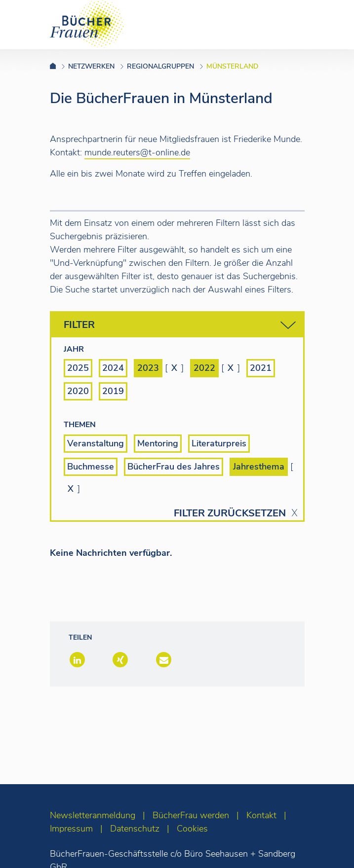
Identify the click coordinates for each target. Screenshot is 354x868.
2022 (204, 368)
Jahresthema (259, 467)
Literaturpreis (219, 443)
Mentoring (158, 443)
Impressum (71, 829)
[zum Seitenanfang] (327, 847)
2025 (78, 368)
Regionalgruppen (160, 66)
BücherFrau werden (191, 815)
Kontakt (261, 815)
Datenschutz (135, 829)
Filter (180, 325)
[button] (76, 661)
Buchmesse (91, 467)
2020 (78, 391)
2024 (113, 368)
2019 (113, 391)
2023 (148, 368)
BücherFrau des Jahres (174, 467)
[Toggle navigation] (331, 24)
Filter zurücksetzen (230, 513)
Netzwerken (91, 66)
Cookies (192, 829)
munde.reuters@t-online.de (137, 152)
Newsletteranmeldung (93, 815)
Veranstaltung (96, 443)
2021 (261, 368)
